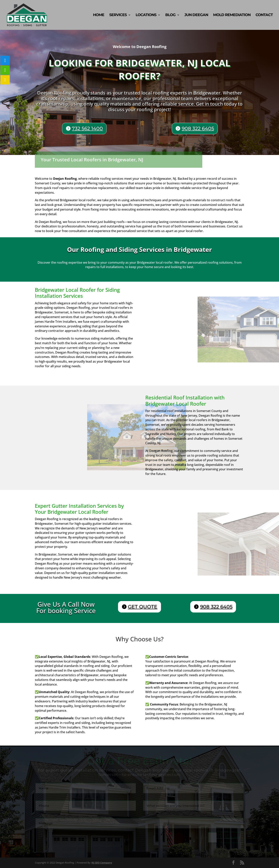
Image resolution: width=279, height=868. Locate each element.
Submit (232, 838)
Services (118, 15)
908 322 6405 (197, 129)
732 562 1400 (89, 128)
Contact (264, 15)
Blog (170, 15)
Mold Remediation (232, 15)
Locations (146, 15)
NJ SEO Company (102, 863)
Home (99, 15)
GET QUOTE (143, 607)
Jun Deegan (196, 15)
